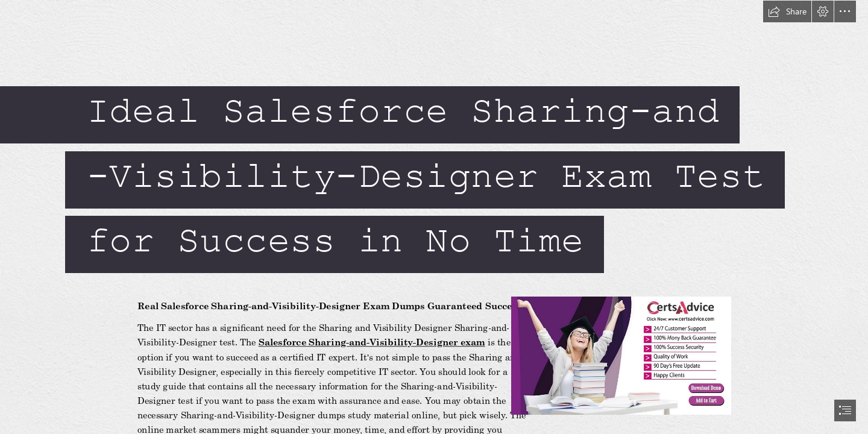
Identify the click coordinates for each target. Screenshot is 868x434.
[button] (787, 11)
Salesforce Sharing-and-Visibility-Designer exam (372, 342)
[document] (434, 217)
